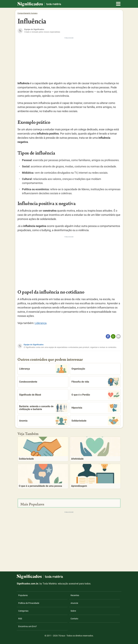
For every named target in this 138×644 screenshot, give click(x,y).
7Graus (62, 636)
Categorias (23, 611)
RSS (20, 619)
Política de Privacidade (29, 603)
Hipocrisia (96, 408)
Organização (78, 369)
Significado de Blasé (30, 395)
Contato (74, 619)
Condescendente (28, 382)
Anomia (43, 421)
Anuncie (74, 603)
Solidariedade (96, 421)
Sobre (73, 611)
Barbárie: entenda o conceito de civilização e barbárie (43, 408)
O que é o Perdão (96, 395)
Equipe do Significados (34, 345)
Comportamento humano (28, 13)
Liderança (41, 323)
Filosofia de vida (96, 382)
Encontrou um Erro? (28, 626)
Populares (23, 595)
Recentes (75, 595)
